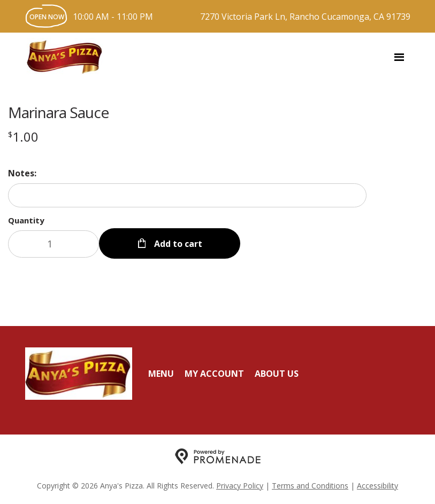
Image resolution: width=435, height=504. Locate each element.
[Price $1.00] (23, 137)
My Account (214, 374)
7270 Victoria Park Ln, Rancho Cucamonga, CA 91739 (305, 17)
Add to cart (177, 244)
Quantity (26, 220)
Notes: (22, 173)
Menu (161, 374)
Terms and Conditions (310, 486)
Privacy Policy (240, 486)
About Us (277, 374)
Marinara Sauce (58, 112)
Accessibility (377, 486)
